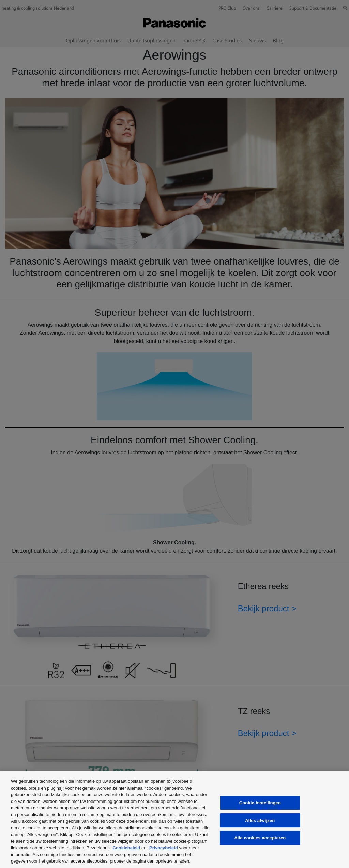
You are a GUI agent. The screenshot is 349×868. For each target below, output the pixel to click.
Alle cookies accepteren (260, 838)
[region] (174, 820)
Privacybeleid (164, 848)
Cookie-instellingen (260, 803)
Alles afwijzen (260, 820)
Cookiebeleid (126, 848)
